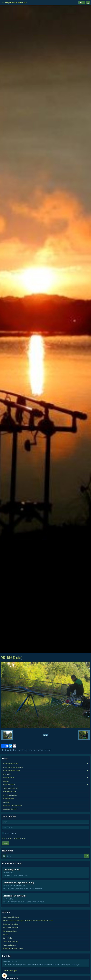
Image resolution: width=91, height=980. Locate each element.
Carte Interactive (9, 785)
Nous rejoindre (8, 799)
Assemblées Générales (11, 917)
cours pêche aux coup (11, 764)
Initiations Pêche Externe (12, 924)
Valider (6, 843)
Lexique (6, 781)
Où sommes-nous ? (10, 795)
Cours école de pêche (11, 927)
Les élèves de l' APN (10, 809)
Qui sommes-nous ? (10, 792)
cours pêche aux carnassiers (13, 767)
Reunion (6, 934)
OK (87, 856)
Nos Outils (7, 774)
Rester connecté (9, 833)
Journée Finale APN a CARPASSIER (15, 896)
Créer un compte (7, 838)
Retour (45, 735)
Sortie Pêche (8, 938)
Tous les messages (10, 971)
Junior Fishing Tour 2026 (12, 869)
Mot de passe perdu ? (20, 838)
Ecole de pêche (9, 778)
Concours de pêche (10, 931)
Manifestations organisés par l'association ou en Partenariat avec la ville (28, 921)
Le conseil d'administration (13, 806)
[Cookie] (5, 976)
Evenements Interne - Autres (13, 948)
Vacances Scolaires (10, 945)
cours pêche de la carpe (11, 771)
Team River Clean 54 (10, 788)
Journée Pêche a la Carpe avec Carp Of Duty (19, 883)
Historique (7, 802)
